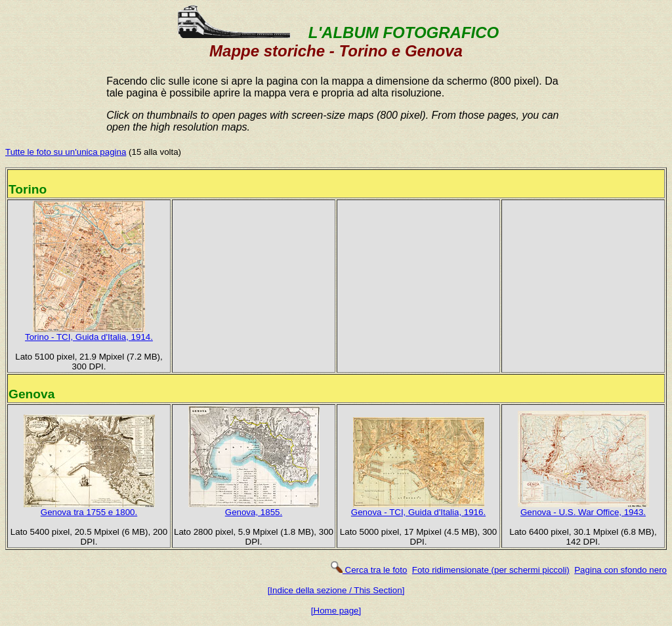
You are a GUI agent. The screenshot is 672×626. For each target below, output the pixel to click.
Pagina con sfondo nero (620, 570)
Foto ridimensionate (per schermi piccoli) (491, 570)
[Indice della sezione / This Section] (336, 590)
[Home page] (336, 611)
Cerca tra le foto (368, 570)
